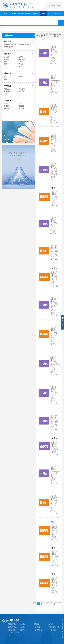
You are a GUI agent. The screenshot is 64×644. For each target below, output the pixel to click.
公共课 (6, 57)
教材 (6, 76)
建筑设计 (22, 106)
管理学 (6, 64)
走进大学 (7, 89)
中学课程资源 (52, 630)
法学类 (6, 59)
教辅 (20, 76)
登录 (54, 6)
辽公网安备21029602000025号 (14, 633)
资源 (5, 27)
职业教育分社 (12, 624)
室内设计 (22, 108)
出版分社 (36, 14)
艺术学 (21, 64)
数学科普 (7, 91)
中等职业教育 (9, 47)
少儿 (20, 104)
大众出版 (19, 101)
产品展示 (28, 14)
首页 (6, 14)
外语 (6, 104)
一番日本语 (37, 627)
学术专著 (22, 89)
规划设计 (7, 108)
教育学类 (22, 59)
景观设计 (7, 106)
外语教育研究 (38, 630)
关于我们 (13, 14)
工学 (20, 62)
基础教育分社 (12, 630)
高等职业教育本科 (25, 45)
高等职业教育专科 (10, 45)
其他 (6, 66)
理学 (6, 62)
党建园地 (21, 14)
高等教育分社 (12, 627)
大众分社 (23, 627)
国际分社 (23, 630)
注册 (58, 6)
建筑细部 (37, 624)
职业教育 (19, 41)
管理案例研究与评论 (54, 627)
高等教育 (19, 54)
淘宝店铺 (51, 14)
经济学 (21, 57)
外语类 (21, 66)
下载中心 (43, 14)
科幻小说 (22, 91)
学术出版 (19, 86)
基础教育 (19, 73)
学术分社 (23, 624)
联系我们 (58, 14)
